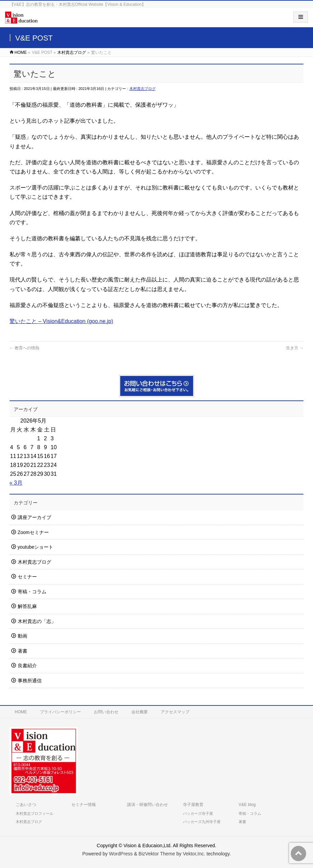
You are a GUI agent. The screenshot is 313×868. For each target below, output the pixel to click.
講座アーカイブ (34, 517)
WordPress (121, 854)
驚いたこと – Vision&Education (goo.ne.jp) (61, 321)
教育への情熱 (24, 348)
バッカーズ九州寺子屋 (202, 822)
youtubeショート (36, 547)
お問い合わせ (106, 712)
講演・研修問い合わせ (147, 805)
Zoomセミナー (33, 532)
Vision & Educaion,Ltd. (148, 846)
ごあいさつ (26, 805)
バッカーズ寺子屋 (198, 813)
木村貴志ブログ (143, 89)
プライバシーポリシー (60, 712)
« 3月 (16, 483)
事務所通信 (30, 681)
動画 (23, 636)
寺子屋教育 (193, 805)
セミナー (27, 577)
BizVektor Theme (157, 854)
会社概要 (140, 712)
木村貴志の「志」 (37, 621)
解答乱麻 (27, 606)
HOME (21, 712)
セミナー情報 (84, 805)
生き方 (295, 348)
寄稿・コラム (32, 592)
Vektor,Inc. (194, 854)
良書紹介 (27, 666)
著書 (23, 651)
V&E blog (247, 805)
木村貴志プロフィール (34, 813)
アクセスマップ (175, 712)
